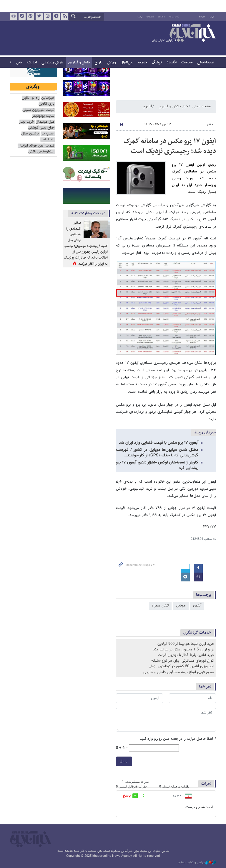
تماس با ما (174, 17)
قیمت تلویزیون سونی (38, 110)
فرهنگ (157, 63)
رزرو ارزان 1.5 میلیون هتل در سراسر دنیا (183, 650)
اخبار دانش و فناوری (174, 106)
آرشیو (140, 17)
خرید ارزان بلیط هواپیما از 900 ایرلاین (186, 644)
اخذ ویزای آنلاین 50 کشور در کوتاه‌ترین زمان (181, 666)
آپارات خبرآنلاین (31, 17)
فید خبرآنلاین (65, 17)
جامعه (143, 63)
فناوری (148, 106)
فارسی (212, 17)
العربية (202, 17)
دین (19, 63)
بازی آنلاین (46, 104)
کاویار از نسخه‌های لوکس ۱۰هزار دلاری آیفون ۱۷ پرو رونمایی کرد (157, 465)
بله (22, 17)
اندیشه (32, 63)
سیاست (187, 63)
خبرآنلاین (184, 34)
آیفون (197, 606)
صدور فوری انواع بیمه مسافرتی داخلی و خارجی (179, 672)
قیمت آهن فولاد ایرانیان (36, 146)
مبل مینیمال (45, 122)
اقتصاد (172, 63)
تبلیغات (150, 17)
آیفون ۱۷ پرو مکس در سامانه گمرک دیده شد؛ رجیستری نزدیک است (170, 146)
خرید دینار (26, 122)
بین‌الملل (127, 63)
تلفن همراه (160, 606)
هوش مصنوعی (52, 63)
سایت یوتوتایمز (43, 116)
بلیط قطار (47, 140)
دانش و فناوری (79, 63)
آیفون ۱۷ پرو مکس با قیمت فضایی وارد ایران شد (159, 443)
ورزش (112, 63)
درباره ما (162, 17)
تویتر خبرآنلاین (39, 17)
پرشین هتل (30, 134)
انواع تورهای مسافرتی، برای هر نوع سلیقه (183, 661)
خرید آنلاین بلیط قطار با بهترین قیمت (186, 655)
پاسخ (127, 796)
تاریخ (99, 63)
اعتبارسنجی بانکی (41, 152)
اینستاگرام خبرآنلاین (48, 17)
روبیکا (14, 17)
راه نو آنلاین (31, 98)
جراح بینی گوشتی (41, 128)
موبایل (181, 606)
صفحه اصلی (206, 63)
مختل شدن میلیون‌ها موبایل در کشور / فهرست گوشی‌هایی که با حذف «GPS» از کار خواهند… (157, 453)
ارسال (124, 761)
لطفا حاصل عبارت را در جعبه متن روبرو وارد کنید (178, 739)
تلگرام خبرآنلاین (56, 17)
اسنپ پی (48, 134)
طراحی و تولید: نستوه (197, 863)
